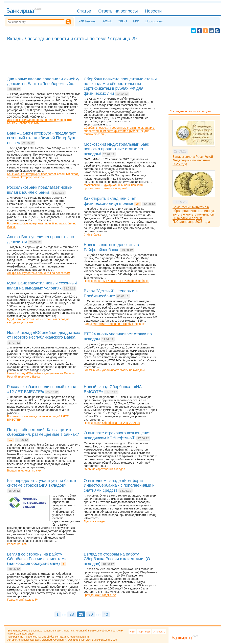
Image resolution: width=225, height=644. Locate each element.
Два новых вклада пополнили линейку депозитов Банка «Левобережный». (40, 121)
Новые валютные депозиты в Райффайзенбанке (116, 281)
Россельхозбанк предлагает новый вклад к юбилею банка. (42, 225)
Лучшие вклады (94, 521)
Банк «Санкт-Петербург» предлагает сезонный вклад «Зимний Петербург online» (43, 176)
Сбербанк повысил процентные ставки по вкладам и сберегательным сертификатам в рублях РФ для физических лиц (119, 131)
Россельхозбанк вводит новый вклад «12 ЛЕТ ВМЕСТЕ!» (38, 418)
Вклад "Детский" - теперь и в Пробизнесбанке (115, 324)
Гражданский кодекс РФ (23, 600)
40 (106, 614)
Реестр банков (17, 544)
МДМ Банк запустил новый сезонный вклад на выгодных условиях (38, 321)
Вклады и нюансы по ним (24, 470)
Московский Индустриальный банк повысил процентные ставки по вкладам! (113, 187)
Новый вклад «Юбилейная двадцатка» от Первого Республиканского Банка (41, 375)
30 (91, 614)
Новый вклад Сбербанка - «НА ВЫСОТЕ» (112, 423)
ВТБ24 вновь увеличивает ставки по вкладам (114, 370)
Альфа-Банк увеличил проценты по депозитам (39, 273)
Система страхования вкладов (104, 469)
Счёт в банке (92, 235)
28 (72, 614)
